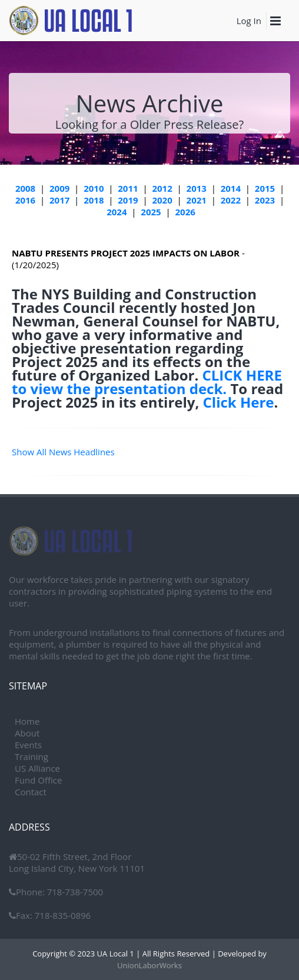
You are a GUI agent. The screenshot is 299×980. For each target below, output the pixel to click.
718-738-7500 (74, 892)
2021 (197, 200)
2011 (128, 188)
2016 (25, 200)
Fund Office (38, 780)
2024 (117, 212)
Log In (249, 21)
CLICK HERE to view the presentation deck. (147, 382)
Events (28, 745)
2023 (265, 200)
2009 (59, 188)
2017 (59, 200)
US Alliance (37, 768)
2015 (265, 188)
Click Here (239, 402)
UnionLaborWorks (149, 965)
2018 (94, 200)
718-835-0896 (62, 915)
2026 (185, 212)
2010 (94, 188)
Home (27, 721)
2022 (231, 200)
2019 (128, 200)
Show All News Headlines (63, 452)
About (27, 733)
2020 (162, 200)
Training (31, 756)
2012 (162, 188)
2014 (231, 188)
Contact (31, 792)
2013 (197, 188)
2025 (151, 212)
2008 (25, 188)
